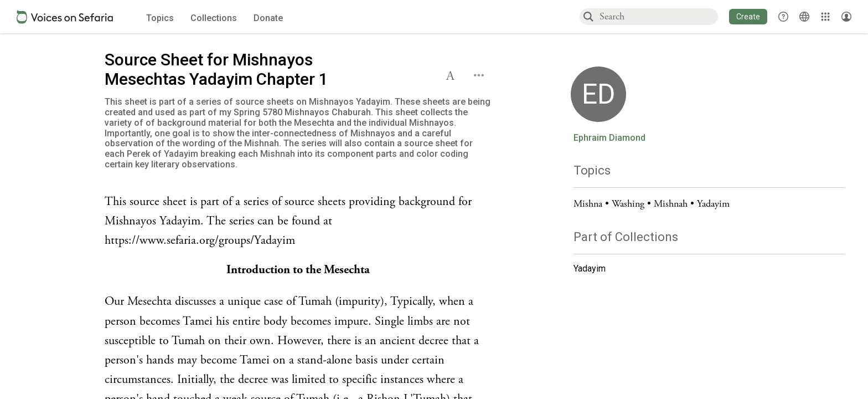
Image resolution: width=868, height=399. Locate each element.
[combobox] (658, 16)
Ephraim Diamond (609, 138)
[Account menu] (846, 17)
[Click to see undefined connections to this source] (298, 222)
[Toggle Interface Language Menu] (804, 17)
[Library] (825, 17)
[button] (748, 17)
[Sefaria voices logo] (65, 17)
